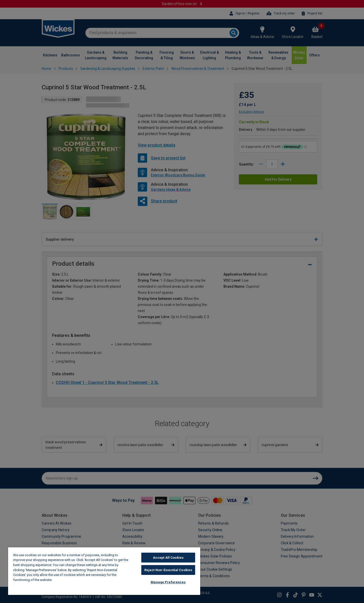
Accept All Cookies (168, 558)
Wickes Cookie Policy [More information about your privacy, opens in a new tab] (71, 580)
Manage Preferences (168, 582)
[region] (104, 571)
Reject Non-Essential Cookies (168, 570)
